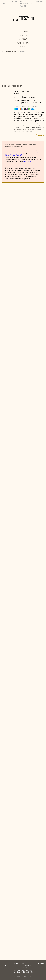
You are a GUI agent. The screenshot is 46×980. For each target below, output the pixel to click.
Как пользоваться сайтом (26, 4)
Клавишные (23, 31)
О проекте (5, 3)
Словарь (14, 2)
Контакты (40, 2)
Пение (23, 47)
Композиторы (23, 43)
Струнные (23, 35)
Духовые (23, 39)
